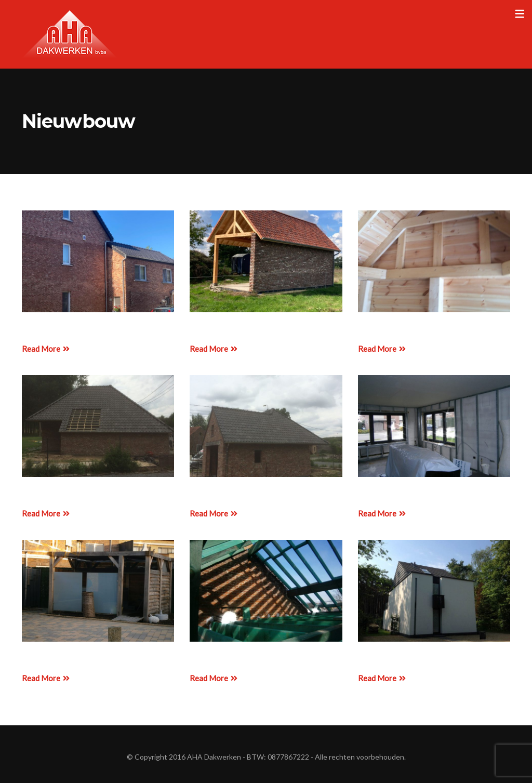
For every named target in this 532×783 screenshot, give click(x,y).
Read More (46, 349)
